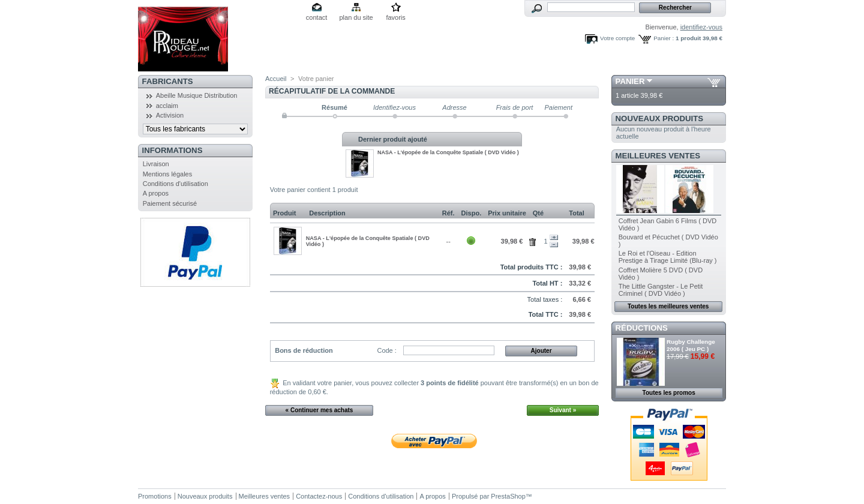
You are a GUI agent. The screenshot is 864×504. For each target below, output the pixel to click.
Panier (630, 81)
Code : (386, 350)
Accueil (276, 79)
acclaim (167, 106)
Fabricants (168, 81)
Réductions (642, 328)
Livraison (156, 164)
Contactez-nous (319, 496)
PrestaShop (508, 496)
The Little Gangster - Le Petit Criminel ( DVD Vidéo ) (661, 290)
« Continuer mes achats (319, 410)
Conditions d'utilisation (175, 184)
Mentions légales (168, 174)
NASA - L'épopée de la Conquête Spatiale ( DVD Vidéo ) (448, 152)
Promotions (155, 496)
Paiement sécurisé (170, 203)
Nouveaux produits (660, 118)
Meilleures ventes (658, 156)
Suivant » (563, 410)
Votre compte (617, 38)
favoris (395, 17)
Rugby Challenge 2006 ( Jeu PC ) (691, 345)
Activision (170, 115)
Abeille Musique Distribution (197, 95)
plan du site (356, 17)
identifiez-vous (701, 27)
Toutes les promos (669, 393)
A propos (156, 193)
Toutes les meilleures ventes (668, 306)
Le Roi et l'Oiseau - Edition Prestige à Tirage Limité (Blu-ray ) (668, 257)
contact (316, 17)
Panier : (664, 38)
